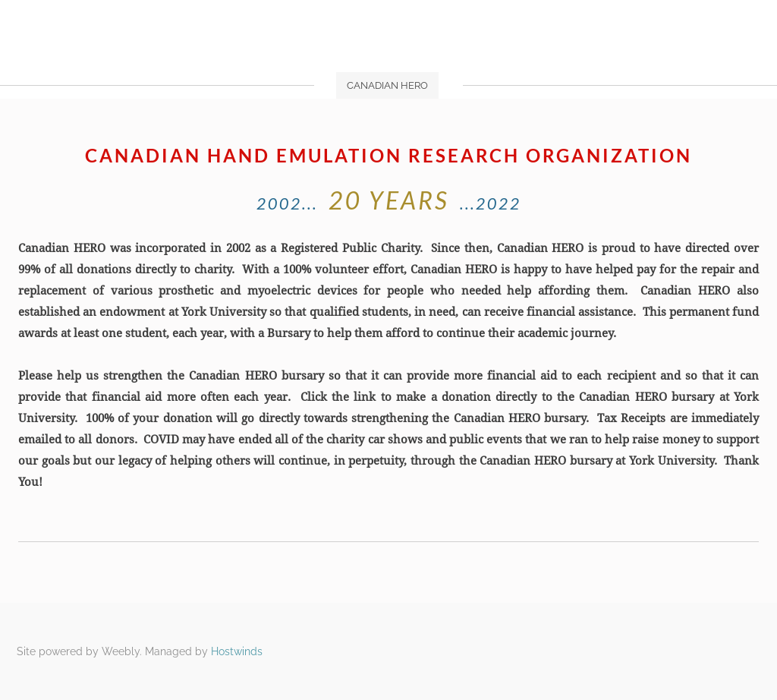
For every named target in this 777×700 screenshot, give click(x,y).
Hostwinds (237, 651)
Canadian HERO (387, 85)
